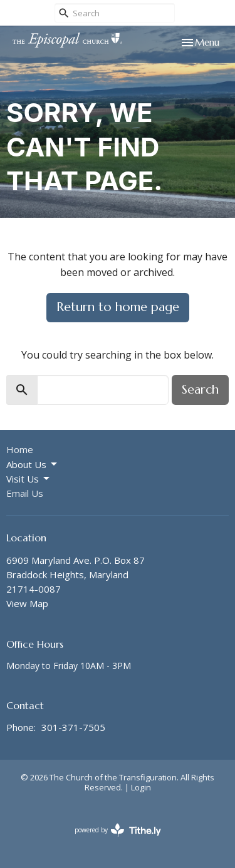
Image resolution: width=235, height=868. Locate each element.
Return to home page (118, 307)
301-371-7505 (73, 727)
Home (20, 449)
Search (200, 390)
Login (141, 787)
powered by (118, 830)
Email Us (25, 493)
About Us (33, 465)
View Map (27, 603)
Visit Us (29, 479)
